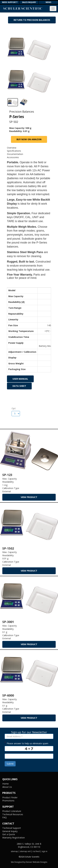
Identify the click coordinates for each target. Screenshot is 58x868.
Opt (13, 408)
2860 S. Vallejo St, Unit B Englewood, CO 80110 (29, 845)
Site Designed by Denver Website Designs (29, 862)
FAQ (4, 817)
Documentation (15, 154)
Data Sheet (19, 386)
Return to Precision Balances (32, 20)
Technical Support (12, 828)
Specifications (14, 151)
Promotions (8, 801)
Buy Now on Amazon (29, 139)
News (48, 2)
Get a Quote (9, 834)
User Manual (20, 379)
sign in (45, 851)
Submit (10, 764)
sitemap (14, 851)
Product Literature (12, 811)
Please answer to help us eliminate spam (26, 743)
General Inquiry (10, 831)
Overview (12, 148)
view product (29, 497)
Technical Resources (13, 814)
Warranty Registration (14, 838)
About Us (7, 787)
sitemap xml (25, 851)
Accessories (13, 157)
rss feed (36, 851)
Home (5, 784)
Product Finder (10, 797)
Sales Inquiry (29, 2)
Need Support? (10, 2)
